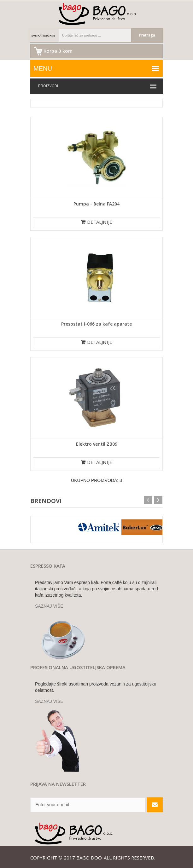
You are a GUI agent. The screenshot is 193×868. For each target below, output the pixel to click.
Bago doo (89, 859)
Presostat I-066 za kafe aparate (96, 325)
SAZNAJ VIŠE (49, 606)
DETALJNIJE (96, 223)
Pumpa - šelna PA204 (96, 205)
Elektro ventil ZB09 (97, 445)
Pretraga (147, 36)
